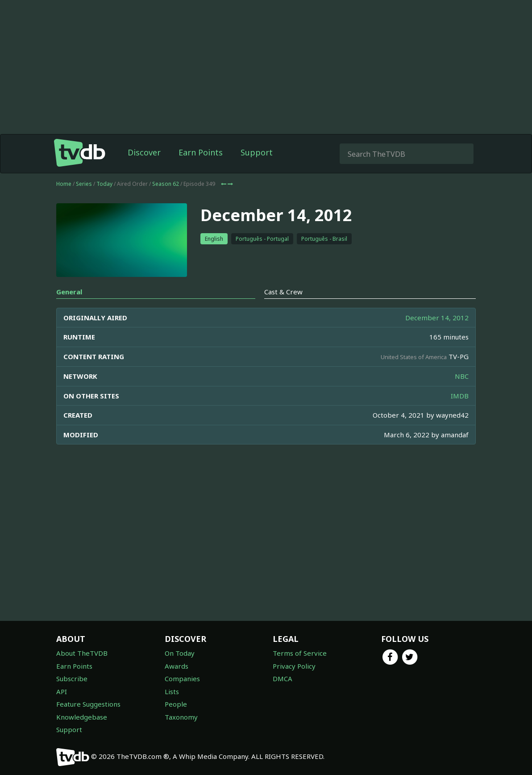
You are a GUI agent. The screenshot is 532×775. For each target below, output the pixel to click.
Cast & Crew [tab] (283, 292)
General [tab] (69, 292)
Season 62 (166, 184)
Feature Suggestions (88, 704)
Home (64, 184)
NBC (462, 376)
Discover (144, 152)
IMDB (460, 396)
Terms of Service (300, 653)
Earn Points (201, 152)
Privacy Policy (294, 666)
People (176, 704)
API (62, 691)
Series (84, 184)
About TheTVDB (82, 653)
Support (257, 152)
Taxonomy (181, 717)
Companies (182, 679)
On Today (180, 653)
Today (104, 184)
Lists (172, 691)
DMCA (283, 679)
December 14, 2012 (437, 318)
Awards (177, 666)
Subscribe (72, 679)
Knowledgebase (82, 717)
